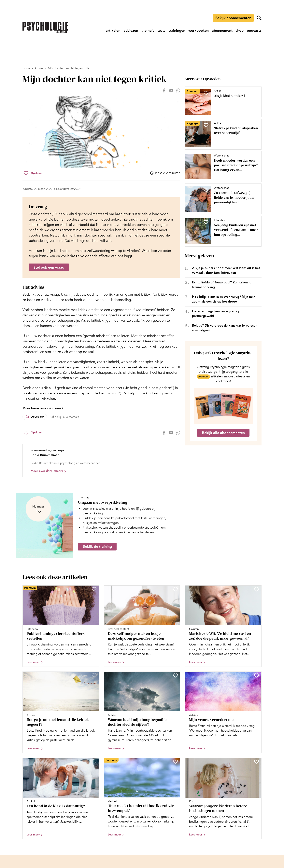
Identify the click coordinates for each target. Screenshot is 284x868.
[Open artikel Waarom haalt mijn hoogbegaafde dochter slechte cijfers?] (142, 712)
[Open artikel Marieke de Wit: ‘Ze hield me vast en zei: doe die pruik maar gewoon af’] (223, 626)
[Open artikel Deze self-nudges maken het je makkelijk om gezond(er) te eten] (142, 626)
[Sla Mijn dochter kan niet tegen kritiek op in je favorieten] (33, 173)
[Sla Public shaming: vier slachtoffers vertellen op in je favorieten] (94, 589)
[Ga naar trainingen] (177, 31)
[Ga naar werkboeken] (199, 31)
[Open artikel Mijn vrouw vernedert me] (223, 712)
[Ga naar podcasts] (254, 31)
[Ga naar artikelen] (113, 31)
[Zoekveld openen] (259, 18)
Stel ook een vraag (49, 267)
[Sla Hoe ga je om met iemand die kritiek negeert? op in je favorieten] (94, 675)
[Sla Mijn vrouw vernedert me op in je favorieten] (257, 675)
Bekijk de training (97, 547)
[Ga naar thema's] (148, 31)
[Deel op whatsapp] (178, 90)
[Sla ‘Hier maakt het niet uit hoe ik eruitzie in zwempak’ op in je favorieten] (175, 762)
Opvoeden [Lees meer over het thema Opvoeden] (37, 417)
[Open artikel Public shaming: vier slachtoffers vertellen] (61, 626)
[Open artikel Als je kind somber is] (222, 102)
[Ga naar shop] (240, 31)
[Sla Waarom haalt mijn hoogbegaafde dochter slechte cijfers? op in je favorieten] (175, 675)
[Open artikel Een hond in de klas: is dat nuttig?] (61, 798)
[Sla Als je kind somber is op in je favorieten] (206, 93)
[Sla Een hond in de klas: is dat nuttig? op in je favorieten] (94, 762)
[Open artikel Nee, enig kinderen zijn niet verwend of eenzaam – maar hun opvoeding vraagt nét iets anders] (222, 231)
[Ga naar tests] (161, 31)
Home (26, 68)
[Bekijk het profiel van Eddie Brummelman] (101, 461)
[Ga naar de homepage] (45, 27)
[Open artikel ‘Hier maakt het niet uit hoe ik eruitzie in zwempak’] (142, 798)
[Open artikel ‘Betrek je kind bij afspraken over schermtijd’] (222, 134)
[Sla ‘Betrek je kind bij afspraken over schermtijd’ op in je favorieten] (206, 125)
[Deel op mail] (171, 90)
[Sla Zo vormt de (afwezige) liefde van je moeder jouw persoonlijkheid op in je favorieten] (206, 190)
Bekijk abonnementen (233, 18)
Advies (39, 68)
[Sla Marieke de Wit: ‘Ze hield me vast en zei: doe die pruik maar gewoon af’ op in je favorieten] (257, 589)
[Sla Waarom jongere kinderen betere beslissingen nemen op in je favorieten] (257, 762)
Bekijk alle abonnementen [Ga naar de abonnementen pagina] (223, 433)
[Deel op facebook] (164, 90)
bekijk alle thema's (67, 417)
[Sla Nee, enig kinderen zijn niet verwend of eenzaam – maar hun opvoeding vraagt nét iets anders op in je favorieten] (206, 222)
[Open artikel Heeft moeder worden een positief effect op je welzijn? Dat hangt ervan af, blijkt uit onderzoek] (222, 167)
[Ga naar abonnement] (222, 31)
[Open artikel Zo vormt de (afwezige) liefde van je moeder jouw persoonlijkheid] (222, 199)
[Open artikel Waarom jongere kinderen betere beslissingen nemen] (223, 798)
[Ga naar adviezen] (131, 31)
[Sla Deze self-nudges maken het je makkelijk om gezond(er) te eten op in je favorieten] (175, 589)
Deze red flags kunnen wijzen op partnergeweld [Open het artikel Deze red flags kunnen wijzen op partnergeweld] (216, 313)
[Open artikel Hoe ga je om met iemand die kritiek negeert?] (61, 712)
